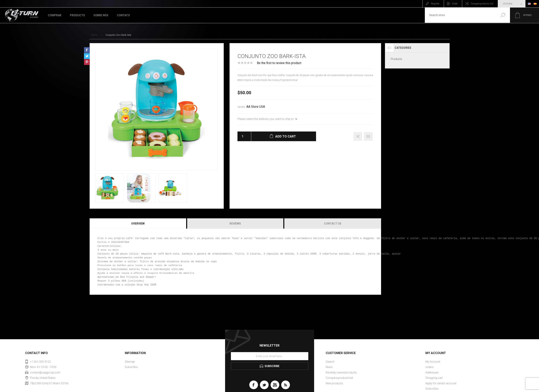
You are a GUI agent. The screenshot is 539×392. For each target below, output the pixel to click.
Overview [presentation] (138, 224)
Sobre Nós (131, 367)
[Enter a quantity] (241, 136)
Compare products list (482, 4)
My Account (433, 362)
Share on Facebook (87, 50)
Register (435, 4)
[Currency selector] (512, 4)
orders (429, 367)
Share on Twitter (87, 56)
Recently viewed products (341, 372)
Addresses (432, 372)
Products (396, 59)
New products (334, 383)
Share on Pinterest (87, 62)
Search (501, 15)
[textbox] (459, 15)
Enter (455, 4)
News (329, 367)
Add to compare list (358, 136)
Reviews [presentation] (235, 224)
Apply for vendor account (441, 383)
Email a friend (368, 136)
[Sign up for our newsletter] (270, 356)
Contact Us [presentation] (333, 224)
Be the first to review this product (279, 63)
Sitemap (130, 362)
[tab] (138, 224)
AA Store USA (256, 107)
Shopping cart (434, 378)
